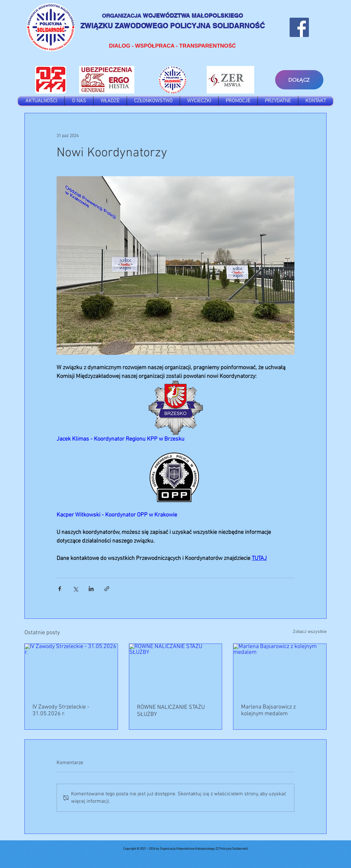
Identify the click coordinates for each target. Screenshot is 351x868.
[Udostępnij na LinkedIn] (91, 589)
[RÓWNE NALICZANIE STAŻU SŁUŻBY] (176, 670)
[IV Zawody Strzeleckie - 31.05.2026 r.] (71, 670)
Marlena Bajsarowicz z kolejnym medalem (268, 710)
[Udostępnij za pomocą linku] (107, 589)
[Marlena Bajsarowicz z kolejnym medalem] (280, 670)
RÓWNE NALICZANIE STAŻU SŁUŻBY (171, 711)
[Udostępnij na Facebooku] (60, 589)
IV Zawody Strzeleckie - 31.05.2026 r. (61, 710)
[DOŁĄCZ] (299, 80)
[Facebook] (299, 27)
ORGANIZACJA (122, 16)
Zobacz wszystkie (310, 632)
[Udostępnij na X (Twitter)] (75, 589)
